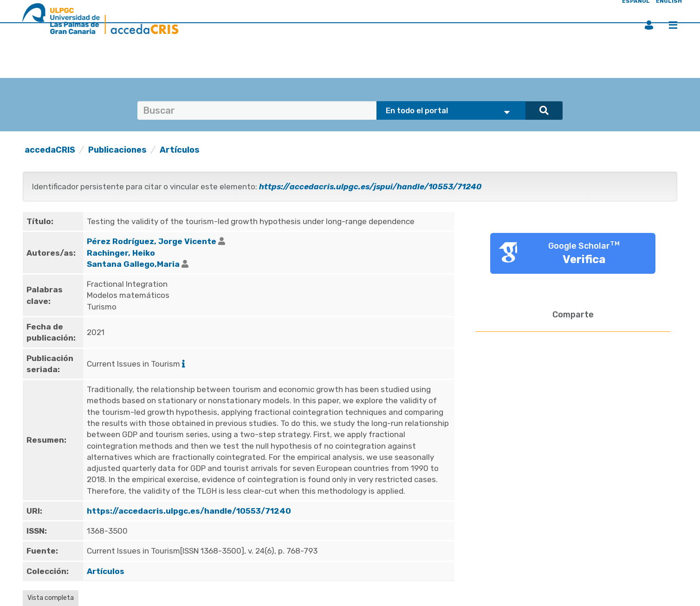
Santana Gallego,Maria (133, 264)
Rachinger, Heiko (121, 253)
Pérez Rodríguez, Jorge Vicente (152, 241)
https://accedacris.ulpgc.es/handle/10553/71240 (189, 511)
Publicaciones (117, 150)
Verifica (584, 259)
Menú (673, 25)
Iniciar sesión (649, 25)
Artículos (180, 150)
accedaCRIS (50, 150)
